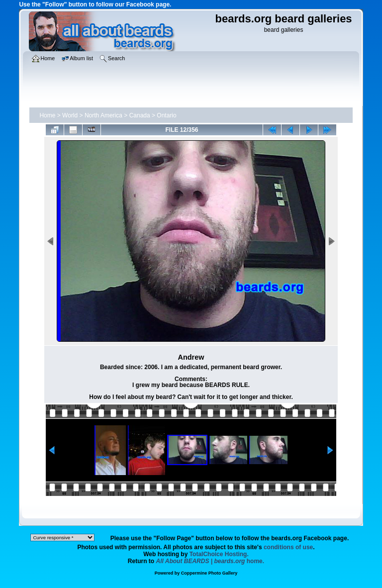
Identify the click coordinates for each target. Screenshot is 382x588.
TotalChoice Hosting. (219, 554)
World (70, 115)
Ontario (166, 115)
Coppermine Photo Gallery (209, 573)
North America (103, 115)
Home (47, 115)
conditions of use (288, 547)
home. (210, 561)
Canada (140, 115)
